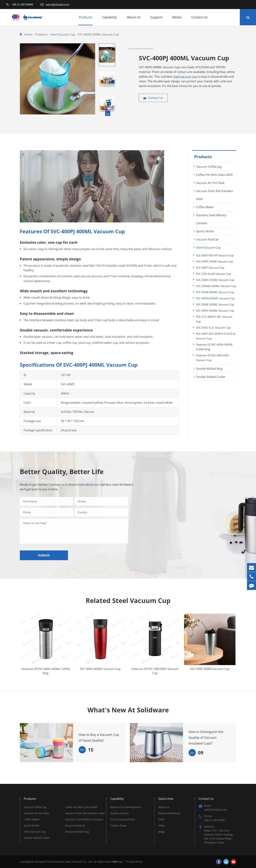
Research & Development (126, 807)
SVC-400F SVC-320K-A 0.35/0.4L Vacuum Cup (216, 336)
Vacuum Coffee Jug (209, 167)
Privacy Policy (134, 862)
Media (177, 20)
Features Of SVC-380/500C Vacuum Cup (213, 358)
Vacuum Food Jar (208, 239)
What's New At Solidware (128, 710)
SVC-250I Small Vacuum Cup (214, 274)
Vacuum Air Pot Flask (210, 183)
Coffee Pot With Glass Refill (214, 175)
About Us (134, 20)
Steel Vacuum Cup (63, 34)
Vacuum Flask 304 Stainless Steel (85, 813)
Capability (110, 20)
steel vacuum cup (185, 77)
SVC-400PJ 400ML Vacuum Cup (98, 34)
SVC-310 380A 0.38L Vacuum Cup (214, 319)
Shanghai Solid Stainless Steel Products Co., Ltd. (64, 862)
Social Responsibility (123, 819)
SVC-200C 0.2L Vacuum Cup (213, 327)
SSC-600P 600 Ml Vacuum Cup (215, 255)
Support (156, 20)
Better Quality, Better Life (62, 472)
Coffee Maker (205, 207)
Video (162, 825)
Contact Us (199, 20)
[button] (108, 113)
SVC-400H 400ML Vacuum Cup (215, 311)
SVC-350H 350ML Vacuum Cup (215, 280)
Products (86, 20)
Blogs (162, 832)
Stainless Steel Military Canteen (84, 819)
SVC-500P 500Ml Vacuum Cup (215, 261)
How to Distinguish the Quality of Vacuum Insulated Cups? (206, 737)
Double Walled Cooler (211, 377)
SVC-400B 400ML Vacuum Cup (215, 292)
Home (28, 34)
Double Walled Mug (209, 369)
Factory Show (118, 825)
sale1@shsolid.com (57, 5)
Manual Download (169, 813)
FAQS (161, 819)
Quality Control (119, 813)
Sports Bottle (205, 231)
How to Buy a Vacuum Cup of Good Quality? (99, 737)
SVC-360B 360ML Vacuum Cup (215, 304)
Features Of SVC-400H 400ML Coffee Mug (214, 347)
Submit (44, 555)
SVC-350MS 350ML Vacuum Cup (216, 286)
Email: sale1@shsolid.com (213, 808)
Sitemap (118, 862)
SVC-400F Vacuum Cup (210, 268)
